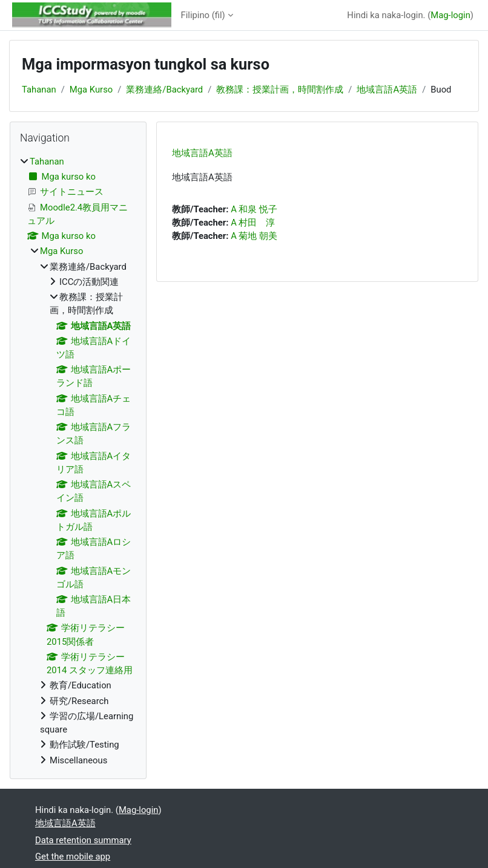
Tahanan (39, 90)
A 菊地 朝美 (254, 236)
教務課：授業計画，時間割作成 (280, 90)
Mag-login (450, 15)
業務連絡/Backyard (164, 90)
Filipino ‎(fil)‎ (203, 15)
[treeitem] (78, 461)
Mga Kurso (91, 90)
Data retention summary (83, 840)
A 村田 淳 (253, 223)
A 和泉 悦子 (254, 209)
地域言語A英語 (387, 90)
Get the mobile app (73, 857)
